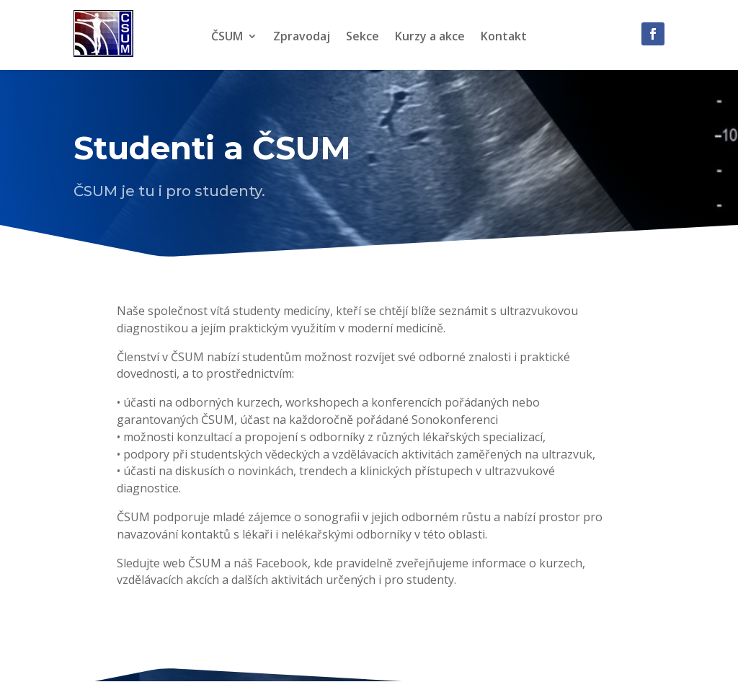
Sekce (363, 37)
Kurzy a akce (430, 37)
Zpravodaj (302, 37)
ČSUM (227, 37)
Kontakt (504, 37)
